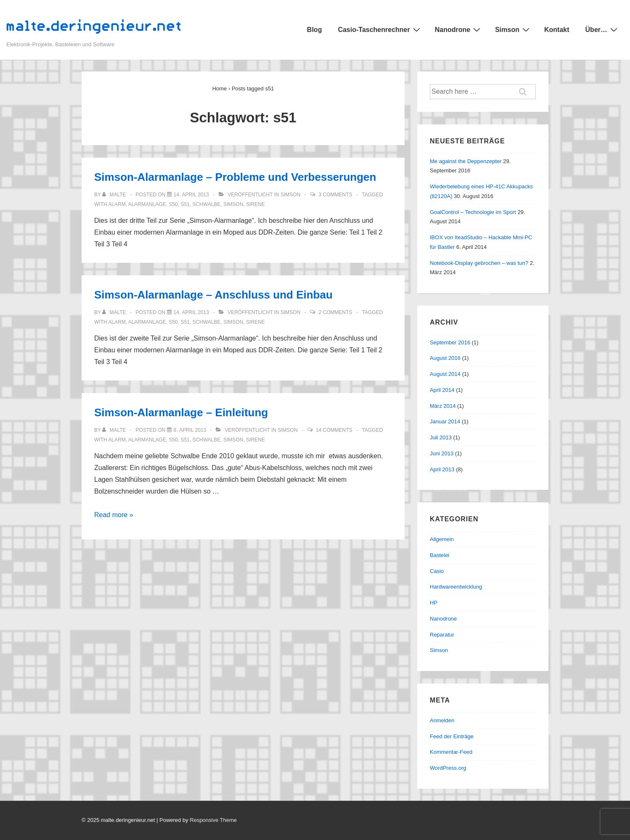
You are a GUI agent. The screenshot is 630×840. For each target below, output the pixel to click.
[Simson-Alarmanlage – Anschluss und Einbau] (191, 312)
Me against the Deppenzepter (466, 161)
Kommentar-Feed (451, 752)
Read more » (114, 515)
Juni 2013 (442, 453)
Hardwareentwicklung (456, 587)
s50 (173, 204)
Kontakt (557, 30)
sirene (255, 204)
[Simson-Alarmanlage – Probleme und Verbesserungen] (191, 195)
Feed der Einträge (452, 736)
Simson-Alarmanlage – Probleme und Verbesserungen (235, 177)
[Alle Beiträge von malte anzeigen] (115, 195)
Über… (602, 29)
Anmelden (442, 720)
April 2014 (442, 390)
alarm (117, 204)
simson (233, 204)
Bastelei (439, 555)
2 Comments (336, 312)
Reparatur (442, 635)
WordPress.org (448, 768)
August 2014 (445, 374)
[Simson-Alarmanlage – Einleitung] (190, 430)
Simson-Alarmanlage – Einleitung (181, 412)
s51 (185, 204)
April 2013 (442, 469)
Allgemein (442, 539)
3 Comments (336, 195)
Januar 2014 (445, 421)
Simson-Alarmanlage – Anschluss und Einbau (213, 295)
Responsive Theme (213, 820)
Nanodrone (459, 29)
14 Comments (334, 430)
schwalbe (206, 204)
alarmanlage (147, 204)
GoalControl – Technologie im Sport (473, 212)
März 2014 (443, 406)
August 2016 (445, 358)
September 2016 (450, 342)
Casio (437, 571)
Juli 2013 (441, 437)
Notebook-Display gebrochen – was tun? (479, 263)
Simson (513, 29)
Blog (315, 30)
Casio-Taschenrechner (380, 29)
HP (434, 603)
